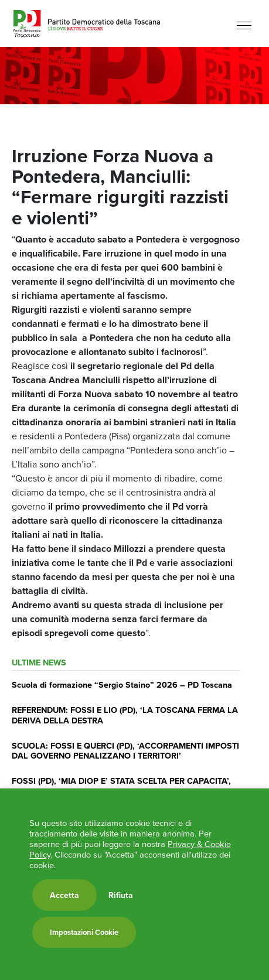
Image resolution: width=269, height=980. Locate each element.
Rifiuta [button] (121, 895)
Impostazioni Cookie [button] (84, 932)
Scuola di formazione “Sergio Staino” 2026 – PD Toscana (122, 684)
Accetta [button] (64, 895)
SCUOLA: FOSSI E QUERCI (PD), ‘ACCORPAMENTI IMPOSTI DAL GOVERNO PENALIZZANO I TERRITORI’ (125, 750)
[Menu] (244, 25)
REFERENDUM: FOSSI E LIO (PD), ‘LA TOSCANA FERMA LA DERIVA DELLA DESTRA (125, 715)
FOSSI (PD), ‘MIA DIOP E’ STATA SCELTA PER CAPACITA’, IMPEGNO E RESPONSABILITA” (121, 786)
